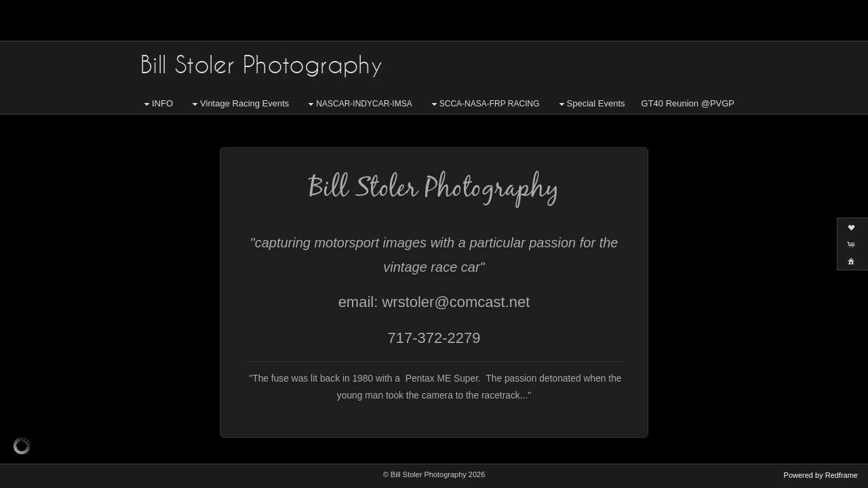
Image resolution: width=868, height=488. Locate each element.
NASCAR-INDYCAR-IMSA (358, 104)
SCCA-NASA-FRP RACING (484, 104)
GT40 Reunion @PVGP (688, 103)
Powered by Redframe (821, 475)
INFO (157, 104)
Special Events (591, 104)
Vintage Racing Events (239, 104)
